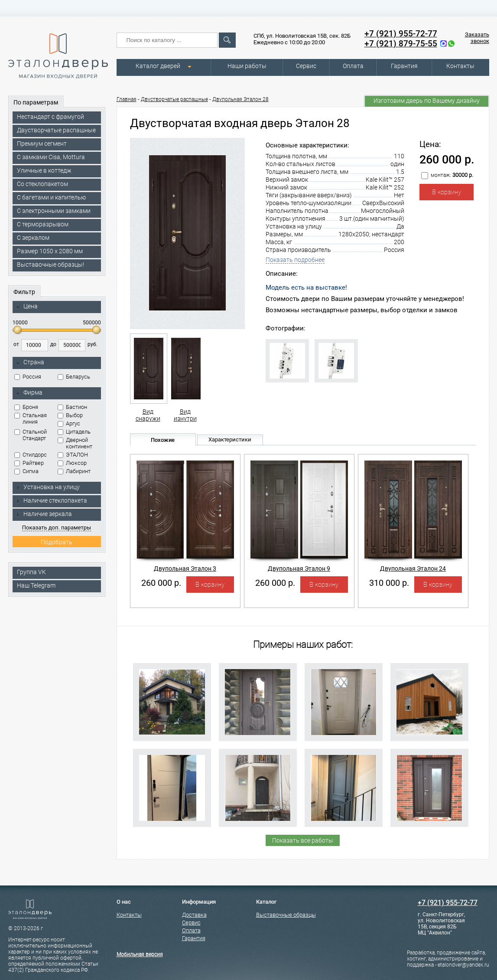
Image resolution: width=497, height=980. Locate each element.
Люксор (72, 463)
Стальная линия (31, 418)
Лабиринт (74, 471)
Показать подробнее (295, 260)
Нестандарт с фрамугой (50, 117)
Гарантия (404, 66)
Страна (30, 363)
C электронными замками (54, 211)
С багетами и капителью (51, 197)
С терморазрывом (43, 224)
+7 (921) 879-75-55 (401, 44)
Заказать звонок (477, 38)
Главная (127, 99)
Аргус (69, 423)
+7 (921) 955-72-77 (401, 34)
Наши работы (247, 66)
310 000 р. (389, 583)
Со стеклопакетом (42, 184)
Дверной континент (75, 443)
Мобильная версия (140, 954)
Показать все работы (303, 840)
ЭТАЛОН (73, 455)
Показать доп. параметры (57, 528)
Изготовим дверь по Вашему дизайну (427, 101)
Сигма (26, 471)
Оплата (353, 66)
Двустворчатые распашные (56, 130)
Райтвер (29, 463)
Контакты (460, 66)
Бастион (72, 407)
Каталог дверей (158, 66)
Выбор (70, 415)
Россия (28, 377)
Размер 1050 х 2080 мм (50, 251)
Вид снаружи (148, 378)
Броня (26, 407)
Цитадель (74, 432)
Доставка (194, 915)
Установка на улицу (48, 487)
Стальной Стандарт (31, 435)
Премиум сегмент (42, 144)
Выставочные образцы (286, 915)
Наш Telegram (36, 585)
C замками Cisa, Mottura (51, 157)
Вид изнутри (185, 378)
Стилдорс (31, 455)
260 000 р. (161, 583)
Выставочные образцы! (50, 265)
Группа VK (31, 572)
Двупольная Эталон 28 (240, 99)
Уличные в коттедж (44, 170)
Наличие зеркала (44, 514)
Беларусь (74, 377)
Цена (27, 307)
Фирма (29, 393)
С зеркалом (33, 238)
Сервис (306, 66)
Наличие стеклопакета (51, 500)
